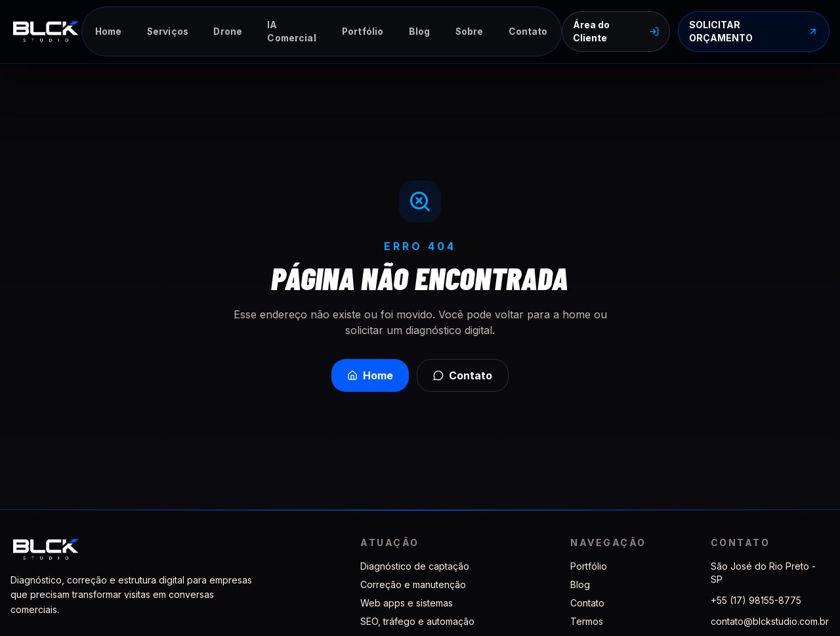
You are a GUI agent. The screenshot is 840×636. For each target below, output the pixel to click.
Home (109, 32)
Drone (228, 32)
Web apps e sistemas (407, 603)
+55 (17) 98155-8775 (756, 600)
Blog (420, 32)
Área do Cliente (616, 31)
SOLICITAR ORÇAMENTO (754, 31)
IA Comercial (291, 32)
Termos (587, 621)
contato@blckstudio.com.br (770, 621)
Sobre (470, 32)
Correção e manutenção (413, 584)
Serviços (168, 32)
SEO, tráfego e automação (417, 621)
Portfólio (363, 32)
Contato (528, 32)
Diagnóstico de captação (415, 566)
